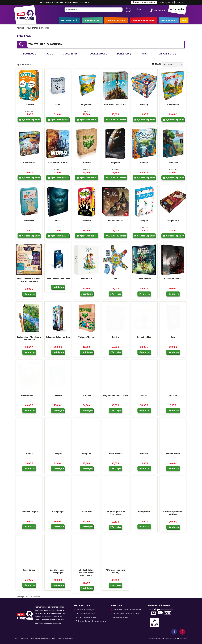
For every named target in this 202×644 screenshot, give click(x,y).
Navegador (87, 454)
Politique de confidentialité (62, 638)
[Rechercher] (91, 10)
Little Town (173, 163)
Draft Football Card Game (58, 279)
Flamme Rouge (173, 454)
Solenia (29, 454)
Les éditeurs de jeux (86, 610)
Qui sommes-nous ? (85, 614)
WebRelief (184, 638)
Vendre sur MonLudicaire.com (127, 610)
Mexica (144, 395)
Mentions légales (21, 638)
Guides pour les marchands (126, 614)
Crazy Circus (29, 570)
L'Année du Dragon (29, 512)
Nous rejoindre (166, 2)
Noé (115, 279)
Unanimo (87, 221)
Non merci (29, 221)
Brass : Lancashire (173, 279)
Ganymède (115, 163)
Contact (181, 2)
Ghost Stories (144, 279)
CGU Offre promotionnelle (40, 638)
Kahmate (144, 454)
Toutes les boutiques (86, 617)
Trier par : (155, 64)
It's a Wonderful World (58, 163)
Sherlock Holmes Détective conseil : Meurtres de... (87, 573)
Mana (173, 337)
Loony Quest (144, 512)
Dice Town (87, 395)
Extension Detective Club (58, 337)
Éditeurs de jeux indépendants (91, 621)
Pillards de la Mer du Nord (115, 105)
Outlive (115, 337)
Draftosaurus (29, 163)
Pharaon (87, 163)
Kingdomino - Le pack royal (115, 395)
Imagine (144, 221)
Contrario (29, 105)
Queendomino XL (29, 395)
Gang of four (173, 221)
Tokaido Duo (87, 279)
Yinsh (58, 105)
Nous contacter (120, 617)
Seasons (144, 163)
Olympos (58, 454)
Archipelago (58, 512)
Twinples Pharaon (87, 337)
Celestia (58, 395)
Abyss (58, 221)
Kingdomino (87, 105)
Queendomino (173, 105)
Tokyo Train (87, 512)
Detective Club (144, 337)
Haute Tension (115, 454)
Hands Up (144, 105)
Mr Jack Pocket (115, 221)
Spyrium (173, 395)
